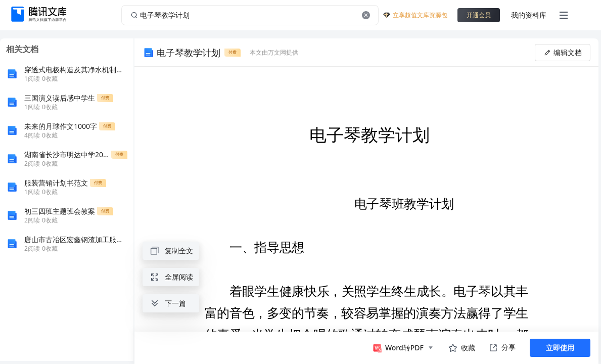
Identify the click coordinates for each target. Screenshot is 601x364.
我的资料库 (529, 15)
